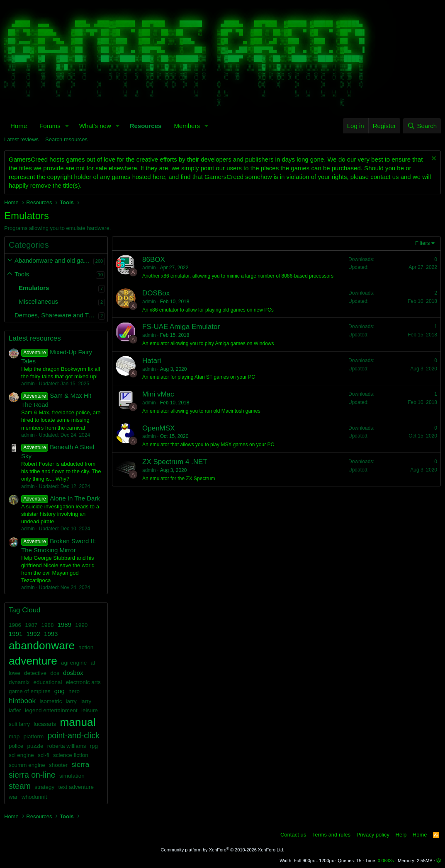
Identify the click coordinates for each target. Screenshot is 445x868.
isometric (51, 701)
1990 (81, 625)
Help (401, 835)
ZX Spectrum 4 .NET (175, 462)
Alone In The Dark (61, 498)
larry (71, 701)
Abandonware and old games (54, 260)
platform (33, 736)
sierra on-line (32, 775)
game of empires (30, 691)
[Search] (422, 126)
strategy (44, 787)
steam (20, 786)
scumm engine (27, 765)
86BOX (154, 260)
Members (187, 126)
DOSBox (156, 293)
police (16, 746)
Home (19, 126)
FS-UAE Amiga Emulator (181, 327)
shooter (58, 765)
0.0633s (386, 861)
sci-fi (44, 755)
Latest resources (35, 338)
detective (35, 673)
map (14, 736)
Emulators (34, 288)
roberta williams (67, 746)
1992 (33, 634)
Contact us (293, 835)
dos (55, 673)
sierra (80, 764)
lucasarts (45, 724)
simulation (72, 776)
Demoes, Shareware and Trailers (56, 315)
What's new (95, 126)
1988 (47, 625)
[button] (67, 126)
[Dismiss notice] (433, 159)
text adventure (76, 787)
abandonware (42, 646)
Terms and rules (331, 835)
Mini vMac (158, 394)
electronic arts (83, 682)
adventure (33, 661)
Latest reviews (21, 139)
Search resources (66, 139)
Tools (22, 274)
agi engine (74, 663)
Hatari (152, 361)
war (13, 797)
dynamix (19, 682)
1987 (31, 625)
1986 (15, 625)
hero (74, 691)
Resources (146, 126)
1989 (64, 625)
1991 (16, 634)
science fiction (71, 755)
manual (78, 722)
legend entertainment (51, 710)
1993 (51, 634)
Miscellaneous (38, 301)
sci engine (21, 755)
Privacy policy (373, 835)
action (86, 647)
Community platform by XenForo (223, 850)
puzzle (35, 746)
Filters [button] (422, 243)
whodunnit (34, 797)
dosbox (73, 673)
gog (60, 691)
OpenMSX (158, 428)
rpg (94, 746)
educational (47, 682)
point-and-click (73, 735)
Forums (50, 126)
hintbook (22, 701)
